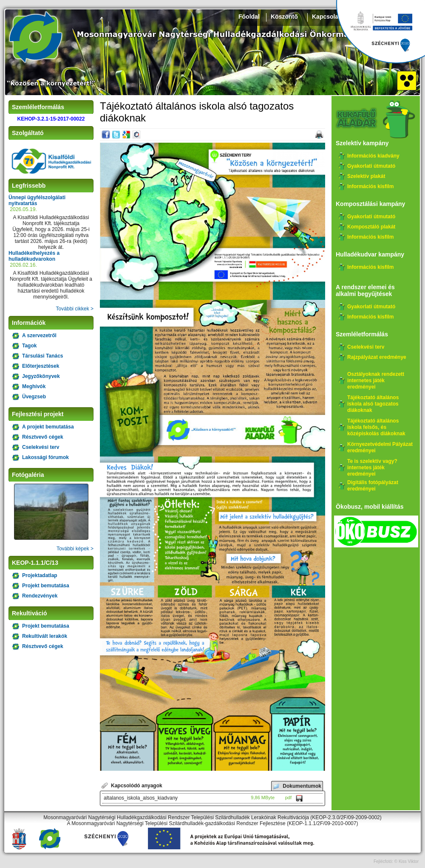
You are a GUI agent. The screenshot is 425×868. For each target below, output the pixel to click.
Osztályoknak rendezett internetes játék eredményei (376, 380)
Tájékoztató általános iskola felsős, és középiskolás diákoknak (376, 427)
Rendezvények (40, 596)
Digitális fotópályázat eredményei (373, 486)
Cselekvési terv (41, 447)
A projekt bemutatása (48, 427)
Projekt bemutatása (46, 586)
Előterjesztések (41, 366)
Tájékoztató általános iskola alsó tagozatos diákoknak (373, 404)
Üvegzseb (34, 397)
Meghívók (34, 386)
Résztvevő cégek (43, 437)
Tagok (29, 346)
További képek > (75, 549)
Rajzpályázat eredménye (377, 357)
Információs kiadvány (373, 156)
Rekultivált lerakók (45, 636)
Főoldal (249, 17)
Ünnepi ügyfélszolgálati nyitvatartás (37, 200)
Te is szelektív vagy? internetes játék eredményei (372, 468)
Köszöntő (284, 17)
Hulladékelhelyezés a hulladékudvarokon (34, 256)
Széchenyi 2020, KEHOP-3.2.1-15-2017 (380, 32)
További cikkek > (75, 309)
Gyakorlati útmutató (371, 166)
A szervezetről (39, 335)
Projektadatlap (40, 575)
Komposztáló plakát (371, 227)
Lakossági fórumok (45, 457)
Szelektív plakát (366, 176)
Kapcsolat (326, 17)
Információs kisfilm (370, 186)
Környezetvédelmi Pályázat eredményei (380, 447)
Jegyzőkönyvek (41, 376)
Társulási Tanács (43, 356)
